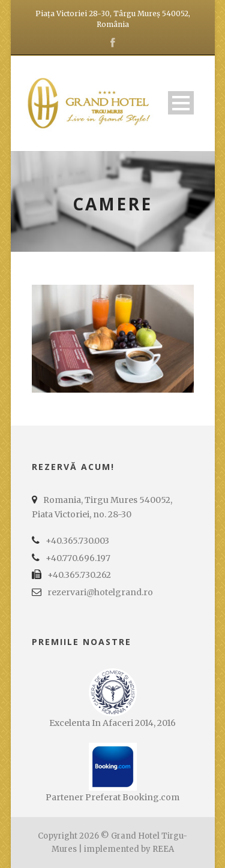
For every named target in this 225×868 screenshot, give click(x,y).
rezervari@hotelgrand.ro (100, 592)
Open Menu (181, 103)
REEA (163, 849)
